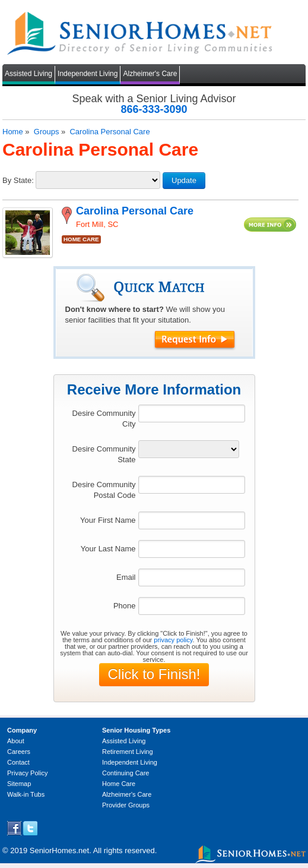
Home (13, 132)
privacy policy (173, 640)
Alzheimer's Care (150, 74)
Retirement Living (128, 752)
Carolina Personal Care (109, 132)
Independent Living (88, 74)
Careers (19, 752)
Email (126, 577)
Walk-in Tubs (26, 794)
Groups (47, 132)
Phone (125, 606)
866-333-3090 (154, 109)
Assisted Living (28, 74)
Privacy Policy (27, 773)
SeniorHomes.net (59, 850)
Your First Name (108, 520)
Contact (18, 762)
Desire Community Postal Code (104, 490)
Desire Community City (104, 419)
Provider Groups (126, 805)
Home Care (119, 784)
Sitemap (19, 784)
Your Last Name (108, 549)
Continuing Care (126, 773)
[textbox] (192, 414)
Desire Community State (104, 454)
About (16, 741)
